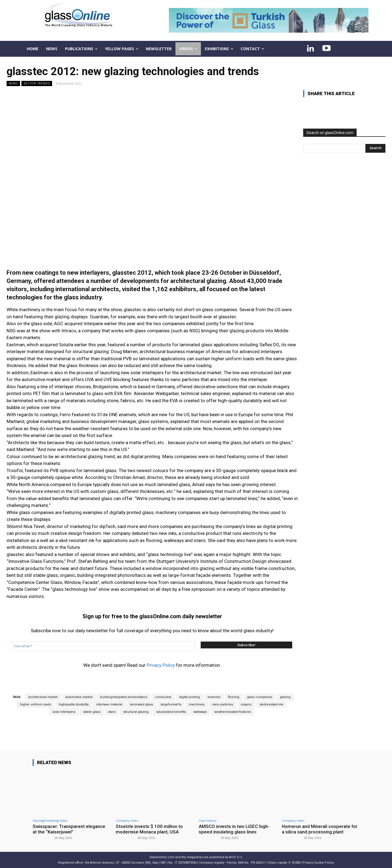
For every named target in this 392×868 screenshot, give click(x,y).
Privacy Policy (161, 665)
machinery (197, 704)
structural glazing (136, 712)
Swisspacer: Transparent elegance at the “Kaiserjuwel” (69, 829)
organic (246, 704)
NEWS (13, 83)
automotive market (79, 697)
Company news (127, 820)
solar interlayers (64, 712)
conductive (163, 697)
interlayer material (109, 704)
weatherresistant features (233, 712)
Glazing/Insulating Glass (50, 820)
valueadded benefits (171, 712)
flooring (234, 697)
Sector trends (37, 83)
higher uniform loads (35, 704)
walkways (200, 712)
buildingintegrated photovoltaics (124, 697)
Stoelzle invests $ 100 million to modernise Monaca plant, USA (149, 829)
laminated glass (141, 704)
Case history (208, 820)
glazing (285, 697)
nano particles (223, 704)
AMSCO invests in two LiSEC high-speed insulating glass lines (234, 829)
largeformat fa (171, 704)
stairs (112, 712)
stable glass (92, 712)
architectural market (43, 697)
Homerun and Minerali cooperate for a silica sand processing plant (320, 829)
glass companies (260, 697)
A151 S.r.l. (236, 857)
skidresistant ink (271, 704)
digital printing (189, 697)
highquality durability (74, 704)
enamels (214, 697)
